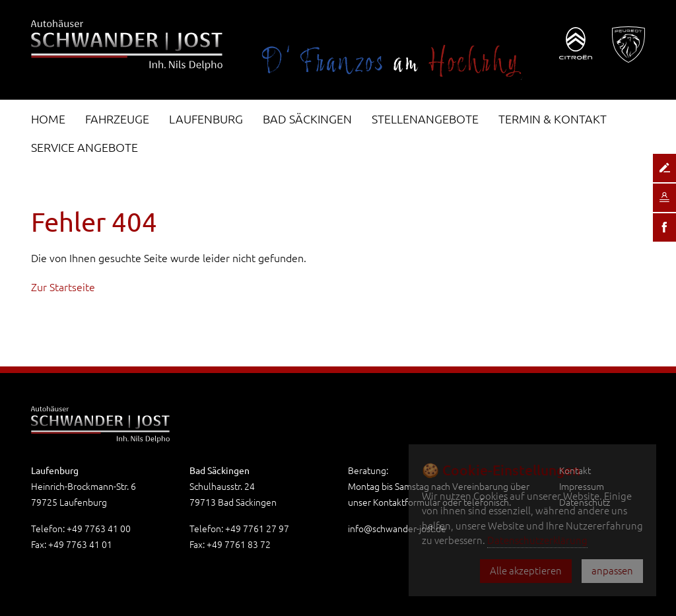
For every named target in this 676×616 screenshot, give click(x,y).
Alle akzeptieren (526, 571)
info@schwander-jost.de (397, 529)
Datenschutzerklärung (537, 540)
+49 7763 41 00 (99, 529)
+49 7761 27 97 (257, 529)
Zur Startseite (63, 287)
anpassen (612, 571)
